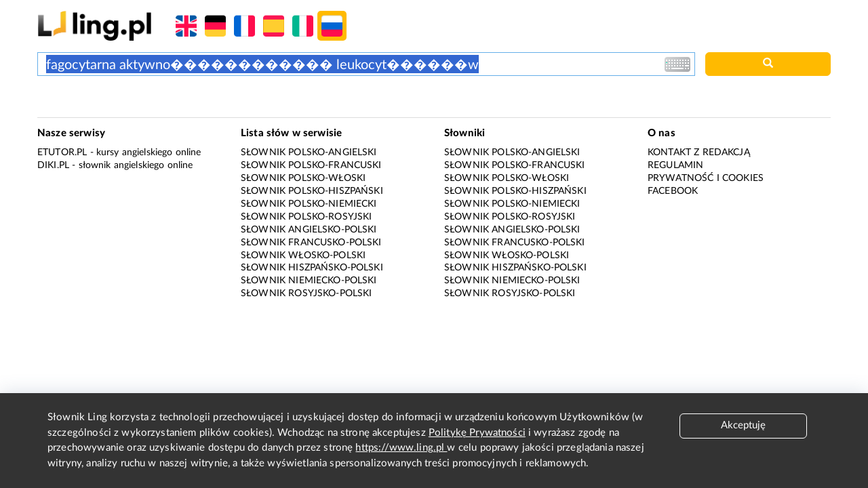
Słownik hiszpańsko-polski (312, 268)
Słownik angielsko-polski (309, 230)
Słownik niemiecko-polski (309, 281)
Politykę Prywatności (477, 433)
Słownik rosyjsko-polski (306, 293)
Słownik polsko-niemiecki (309, 204)
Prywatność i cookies (706, 178)
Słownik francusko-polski (311, 243)
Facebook (673, 191)
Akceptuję (743, 425)
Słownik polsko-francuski (311, 165)
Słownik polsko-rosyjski (306, 217)
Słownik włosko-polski (303, 256)
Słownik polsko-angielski (309, 152)
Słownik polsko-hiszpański (312, 191)
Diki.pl (53, 165)
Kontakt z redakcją (699, 152)
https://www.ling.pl (401, 448)
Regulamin (675, 165)
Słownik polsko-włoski (303, 178)
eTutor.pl (62, 152)
